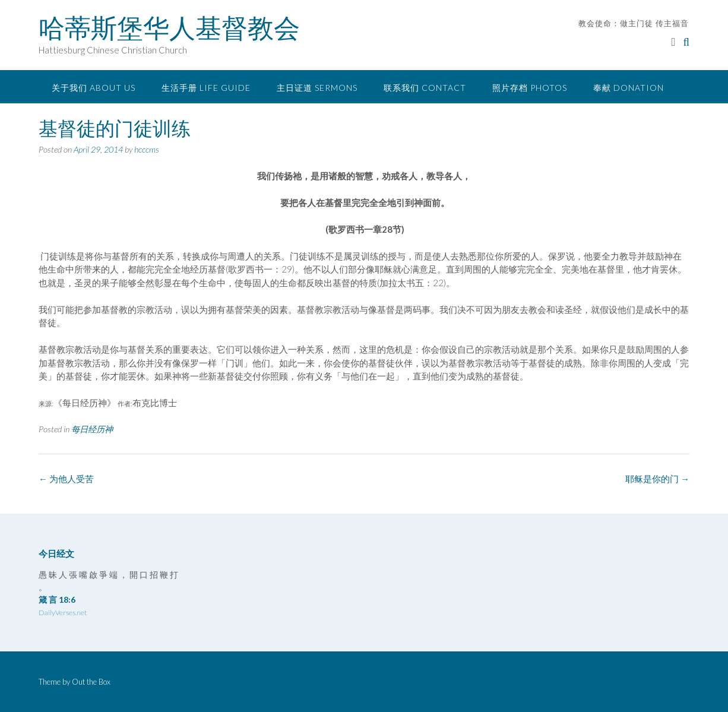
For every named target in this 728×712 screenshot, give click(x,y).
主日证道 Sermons (317, 88)
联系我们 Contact (425, 88)
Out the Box (91, 682)
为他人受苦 (66, 479)
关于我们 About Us (94, 88)
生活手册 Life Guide (206, 88)
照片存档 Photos (530, 88)
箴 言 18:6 (57, 599)
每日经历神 (92, 429)
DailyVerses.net (63, 613)
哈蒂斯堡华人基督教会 (169, 28)
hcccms (147, 149)
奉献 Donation (629, 88)
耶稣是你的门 (657, 479)
